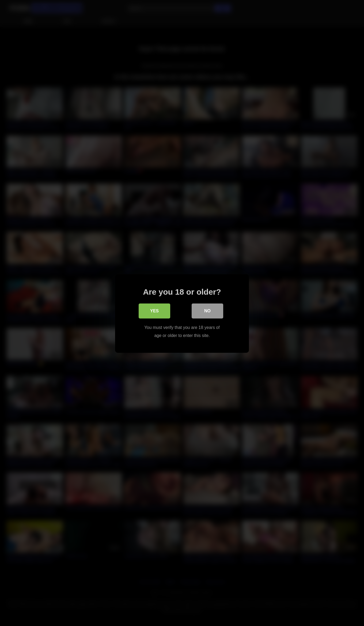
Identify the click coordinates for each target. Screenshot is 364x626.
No (207, 310)
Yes (154, 310)
